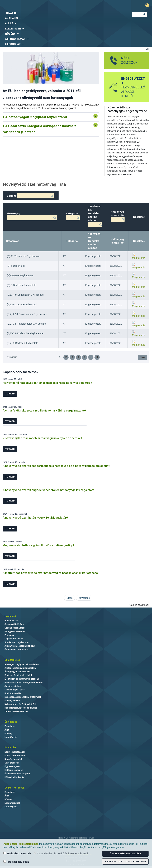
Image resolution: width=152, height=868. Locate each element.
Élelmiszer (10, 726)
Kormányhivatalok (13, 759)
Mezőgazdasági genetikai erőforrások (23, 697)
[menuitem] (63, 13)
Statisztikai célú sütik (17, 853)
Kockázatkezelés (13, 693)
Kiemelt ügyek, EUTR (15, 690)
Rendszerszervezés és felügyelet (21, 708)
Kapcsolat (10, 747)
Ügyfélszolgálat (12, 766)
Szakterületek (12, 660)
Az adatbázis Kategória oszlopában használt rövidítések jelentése (39, 129)
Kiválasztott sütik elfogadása (125, 861)
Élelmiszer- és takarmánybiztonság (22, 679)
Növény (8, 734)
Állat (7, 730)
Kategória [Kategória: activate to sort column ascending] (72, 241)
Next (142, 357)
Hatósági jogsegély (14, 770)
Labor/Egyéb (11, 737)
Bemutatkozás (11, 621)
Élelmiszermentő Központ (17, 774)
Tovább (10, 394)
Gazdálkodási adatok (15, 628)
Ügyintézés (11, 722)
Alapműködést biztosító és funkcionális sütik (61, 853)
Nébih (52, 5)
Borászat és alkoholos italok (18, 675)
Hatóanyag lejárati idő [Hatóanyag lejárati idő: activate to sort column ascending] (117, 241)
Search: (31, 196)
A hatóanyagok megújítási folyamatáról (36, 117)
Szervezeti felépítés (14, 624)
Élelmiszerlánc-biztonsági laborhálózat (24, 683)
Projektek (9, 635)
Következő (84, 598)
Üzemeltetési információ (16, 650)
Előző (70, 598)
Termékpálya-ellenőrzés (16, 711)
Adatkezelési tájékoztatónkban (21, 844)
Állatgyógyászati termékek (18, 672)
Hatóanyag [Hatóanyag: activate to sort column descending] (13, 241)
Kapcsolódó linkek (14, 639)
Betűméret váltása (147, 49)
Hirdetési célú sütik (16, 862)
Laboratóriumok (12, 803)
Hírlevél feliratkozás (14, 777)
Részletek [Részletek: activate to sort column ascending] (139, 241)
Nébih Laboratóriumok (16, 756)
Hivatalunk (10, 616)
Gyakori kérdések (14, 788)
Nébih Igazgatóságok (15, 752)
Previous (12, 357)
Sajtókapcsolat (12, 763)
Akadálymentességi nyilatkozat (20, 646)
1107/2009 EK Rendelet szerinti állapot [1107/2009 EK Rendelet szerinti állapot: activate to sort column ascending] (94, 241)
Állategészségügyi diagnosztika (20, 668)
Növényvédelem (12, 701)
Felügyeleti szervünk (15, 631)
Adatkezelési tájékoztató (16, 642)
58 (97, 357)
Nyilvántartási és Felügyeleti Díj (20, 704)
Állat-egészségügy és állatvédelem (22, 664)
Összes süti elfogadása (125, 854)
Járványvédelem (13, 686)
